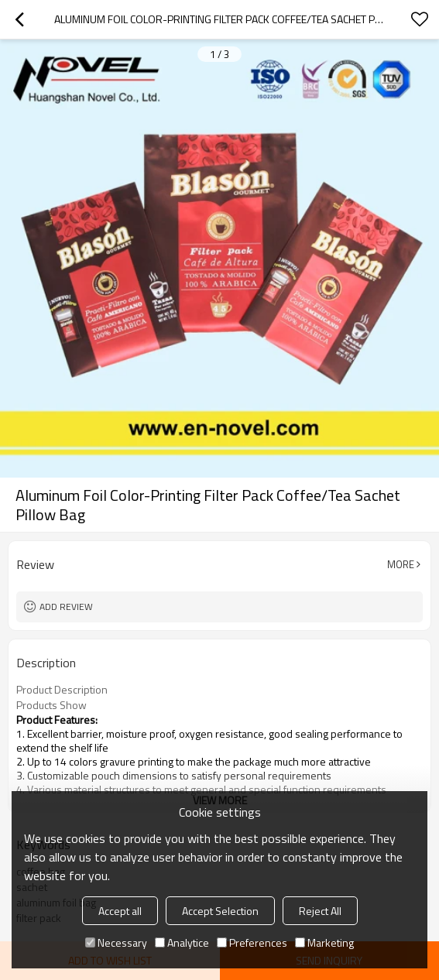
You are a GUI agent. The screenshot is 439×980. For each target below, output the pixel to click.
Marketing (324, 942)
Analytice (182, 942)
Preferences (252, 942)
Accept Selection (220, 911)
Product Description (62, 690)
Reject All (320, 911)
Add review (66, 607)
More (401, 564)
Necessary (116, 942)
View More (220, 800)
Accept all (120, 911)
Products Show (51, 705)
